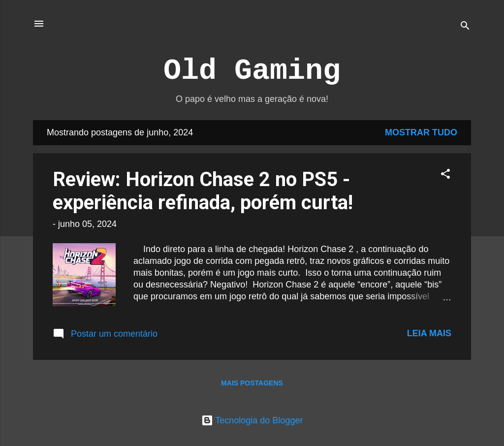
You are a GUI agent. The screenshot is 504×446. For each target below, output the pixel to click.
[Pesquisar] (465, 27)
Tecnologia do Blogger (252, 420)
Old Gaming (252, 71)
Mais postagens (252, 383)
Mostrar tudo (421, 132)
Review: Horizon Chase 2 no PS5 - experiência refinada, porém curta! (203, 191)
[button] (445, 175)
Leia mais (429, 333)
